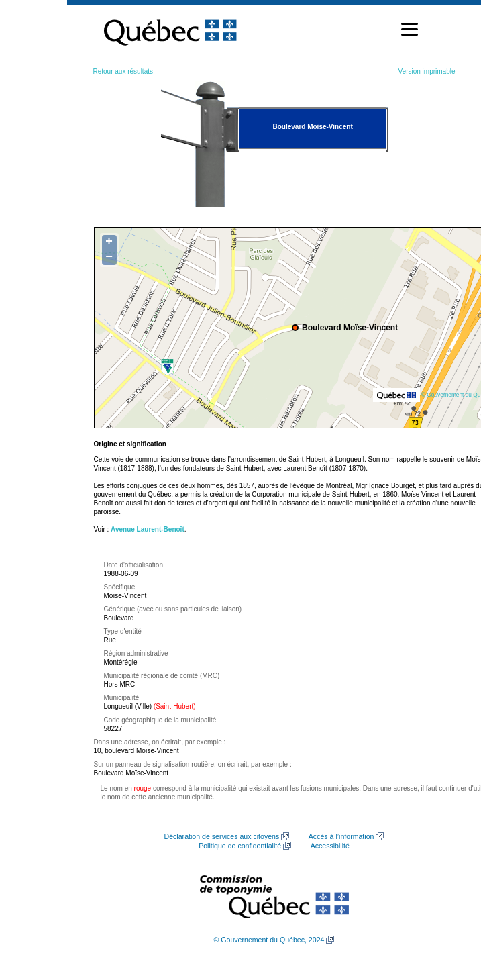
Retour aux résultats (123, 71)
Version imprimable (426, 71)
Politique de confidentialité (240, 846)
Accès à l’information (341, 836)
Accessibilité (330, 846)
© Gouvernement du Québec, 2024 (269, 940)
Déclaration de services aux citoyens (222, 836)
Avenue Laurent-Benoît (148, 529)
